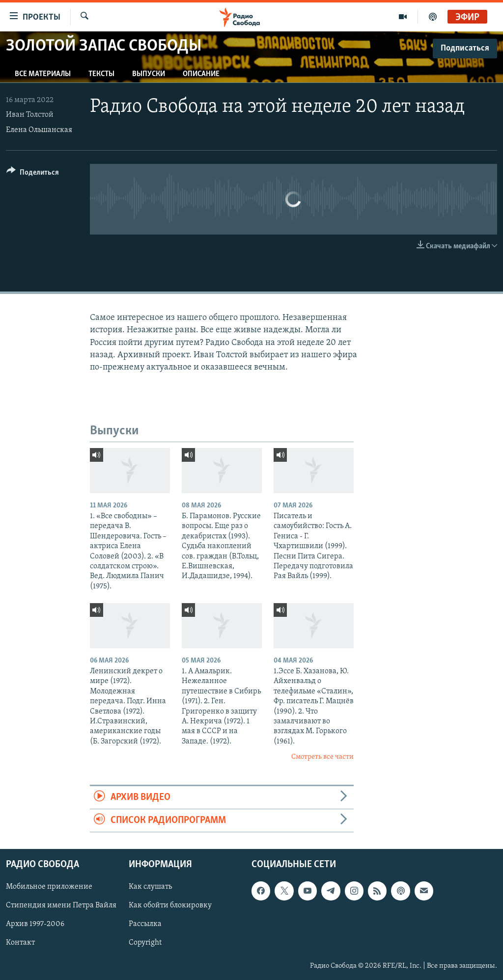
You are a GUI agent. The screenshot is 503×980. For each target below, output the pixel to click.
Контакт (20, 943)
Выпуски (149, 74)
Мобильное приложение (49, 887)
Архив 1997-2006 (35, 925)
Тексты (101, 74)
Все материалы (43, 74)
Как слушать (150, 887)
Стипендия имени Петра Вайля (61, 906)
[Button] (33, 174)
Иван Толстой (30, 115)
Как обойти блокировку (170, 906)
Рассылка (145, 925)
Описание (201, 74)
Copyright (145, 943)
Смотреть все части (322, 757)
